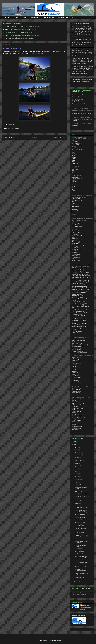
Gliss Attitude (75, 231)
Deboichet (74, 202)
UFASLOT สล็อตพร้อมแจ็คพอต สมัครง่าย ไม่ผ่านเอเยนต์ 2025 (20, 38)
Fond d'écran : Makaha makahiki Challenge (81, 511)
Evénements (35, 17)
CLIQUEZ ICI (76, 96)
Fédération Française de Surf (79, 323)
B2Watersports (76, 199)
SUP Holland (75, 422)
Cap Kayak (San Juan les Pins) (80, 274)
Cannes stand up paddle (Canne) (80, 273)
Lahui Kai (74, 168)
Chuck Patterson (76, 363)
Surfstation (75, 256)
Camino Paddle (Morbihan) (79, 271)
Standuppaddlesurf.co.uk (78, 417)
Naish (73, 171)
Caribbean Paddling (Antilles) (80, 345)
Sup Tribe (74, 253)
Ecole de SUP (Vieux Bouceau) (80, 280)
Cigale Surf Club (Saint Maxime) (81, 276)
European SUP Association (79, 325)
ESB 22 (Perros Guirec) (78, 283)
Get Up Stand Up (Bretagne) (79, 286)
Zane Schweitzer (76, 382)
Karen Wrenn (75, 374)
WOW (73, 189)
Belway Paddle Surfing (78, 149)
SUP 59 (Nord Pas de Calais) (79, 310)
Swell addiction (76, 257)
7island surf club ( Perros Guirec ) (81, 268)
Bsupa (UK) (75, 330)
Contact (17, 17)
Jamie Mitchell (76, 368)
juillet (77, 466)
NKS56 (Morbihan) (77, 294)
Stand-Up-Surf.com (77, 248)
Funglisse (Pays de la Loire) (79, 291)
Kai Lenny (75, 371)
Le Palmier (75, 234)
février (77, 479)
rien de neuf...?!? (80, 484)
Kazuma (74, 165)
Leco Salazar (75, 379)
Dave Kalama (75, 365)
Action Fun (75, 222)
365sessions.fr (76, 430)
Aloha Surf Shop (76, 225)
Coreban (74, 154)
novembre (78, 455)
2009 (75, 450)
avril (77, 474)
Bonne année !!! (79, 578)
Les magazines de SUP (66, 17)
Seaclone (74, 182)
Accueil (7, 17)
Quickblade (75, 209)
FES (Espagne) (76, 333)
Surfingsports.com (77, 427)
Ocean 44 (74, 240)
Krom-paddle (75, 166)
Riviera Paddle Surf (77, 179)
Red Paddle (75, 177)
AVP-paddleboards (77, 143)
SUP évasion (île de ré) (78, 311)
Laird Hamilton (76, 377)
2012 (75, 442)
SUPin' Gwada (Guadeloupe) (80, 353)
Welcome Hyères (76, 260)
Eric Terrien (75, 367)
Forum (25, 17)
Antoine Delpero (76, 359)
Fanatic (74, 157)
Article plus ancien (59, 137)
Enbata (74, 228)
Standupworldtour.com (78, 419)
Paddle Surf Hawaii (77, 176)
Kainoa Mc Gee (76, 373)
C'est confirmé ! (79, 533)
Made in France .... (80, 501)
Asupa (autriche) (76, 328)
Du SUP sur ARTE (80, 517)
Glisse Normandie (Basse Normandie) (82, 288)
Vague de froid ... (80, 551)
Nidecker (74, 172)
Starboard (74, 185)
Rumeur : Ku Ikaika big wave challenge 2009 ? (81, 537)
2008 (75, 582)
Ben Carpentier (76, 362)
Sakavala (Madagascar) (78, 348)
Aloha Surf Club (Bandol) (79, 270)
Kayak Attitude (76, 233)
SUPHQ (74, 423)
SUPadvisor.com (76, 420)
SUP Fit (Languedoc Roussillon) (80, 313)
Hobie (73, 160)
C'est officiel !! (79, 554)
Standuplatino (75, 413)
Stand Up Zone (76, 393)
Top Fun (74, 259)
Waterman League (77, 428)
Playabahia (75, 407)
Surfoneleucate (76, 254)
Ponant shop (75, 243)
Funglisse (74, 229)
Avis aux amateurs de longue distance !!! (81, 557)
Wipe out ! (78, 503)
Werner (74, 214)
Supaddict (74, 251)
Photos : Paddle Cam (13, 48)
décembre (78, 452)
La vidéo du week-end (81, 494)
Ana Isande (75, 360)
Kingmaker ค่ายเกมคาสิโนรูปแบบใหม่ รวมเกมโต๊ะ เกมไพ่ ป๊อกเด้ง (21, 35)
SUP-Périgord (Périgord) (78, 316)
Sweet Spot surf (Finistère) (79, 319)
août (77, 463)
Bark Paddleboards (77, 145)
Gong (73, 159)
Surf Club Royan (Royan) (79, 320)
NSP (73, 174)
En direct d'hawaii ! (80, 520)
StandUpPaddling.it (77, 414)
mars (77, 477)
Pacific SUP (75, 208)
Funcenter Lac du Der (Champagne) (81, 285)
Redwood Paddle (76, 211)
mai (77, 471)
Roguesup (74, 180)
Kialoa (73, 205)
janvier (77, 482)
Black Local (75, 148)
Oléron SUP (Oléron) (77, 297)
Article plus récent (9, 137)
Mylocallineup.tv (76, 402)
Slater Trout (75, 380)
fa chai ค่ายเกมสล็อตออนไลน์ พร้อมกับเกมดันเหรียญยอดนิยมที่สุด (21, 27)
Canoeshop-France (77, 226)
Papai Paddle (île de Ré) (78, 302)
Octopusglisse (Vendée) (78, 296)
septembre (78, 460)
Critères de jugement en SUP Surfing (82, 113)
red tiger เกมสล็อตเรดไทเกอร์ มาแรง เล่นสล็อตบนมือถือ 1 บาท (20, 32)
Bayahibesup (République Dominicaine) (79, 341)
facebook (90, 593)
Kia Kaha (74, 203)
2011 (75, 444)
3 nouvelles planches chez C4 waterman (81, 570)
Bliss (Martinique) (77, 343)
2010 (75, 447)
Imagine (74, 162)
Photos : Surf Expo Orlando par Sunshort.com (80, 524)
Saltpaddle (75, 213)
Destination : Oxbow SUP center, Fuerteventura (81, 547)
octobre (78, 458)
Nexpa (73, 237)
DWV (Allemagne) (77, 331)
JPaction (74, 400)
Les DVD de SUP (49, 17)
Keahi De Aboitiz (76, 376)
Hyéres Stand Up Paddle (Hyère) (81, 290)
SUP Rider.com (76, 425)
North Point (75, 239)
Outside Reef (75, 206)
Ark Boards (75, 142)
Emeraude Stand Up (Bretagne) (80, 282)
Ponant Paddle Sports (77, 408)
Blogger (59, 640)
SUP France (86, 605)
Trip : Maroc (78, 491)
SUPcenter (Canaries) (78, 351)
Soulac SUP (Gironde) (78, 305)
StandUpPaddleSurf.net (78, 416)
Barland (74, 146)
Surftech (74, 186)
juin (77, 469)
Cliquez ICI (16, 124)
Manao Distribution (77, 236)
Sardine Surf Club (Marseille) (80, 303)
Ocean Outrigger (76, 242)
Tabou (73, 188)
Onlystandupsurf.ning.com (79, 405)
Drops (73, 156)
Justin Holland (76, 370)
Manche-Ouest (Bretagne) (79, 293)
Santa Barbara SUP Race (82, 515)
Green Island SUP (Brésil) (79, 346)
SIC (73, 183)
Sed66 (73, 410)
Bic (73, 151)
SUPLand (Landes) (77, 314)
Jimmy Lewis (75, 163)
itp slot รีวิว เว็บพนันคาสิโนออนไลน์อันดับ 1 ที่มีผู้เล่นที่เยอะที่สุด (20, 29)
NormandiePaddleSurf (78, 403)
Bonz (73, 152)
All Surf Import (76, 223)
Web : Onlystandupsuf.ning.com (82, 562)
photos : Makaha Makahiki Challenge (81, 507)
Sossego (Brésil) (76, 350)
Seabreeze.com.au (77, 391)
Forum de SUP (76, 390)
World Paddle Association (79, 326)
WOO (73, 191)
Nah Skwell (75, 169)
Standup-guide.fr (76, 411)
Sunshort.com (75, 249)
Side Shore (75, 246)
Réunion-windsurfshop (78, 245)
